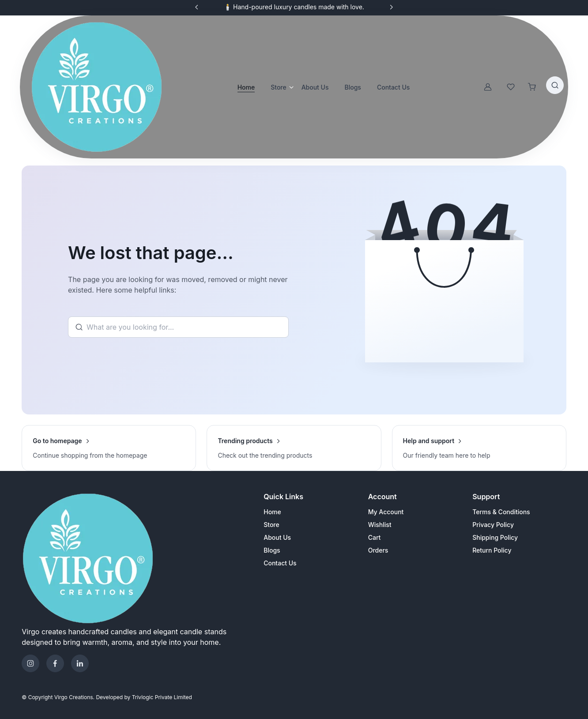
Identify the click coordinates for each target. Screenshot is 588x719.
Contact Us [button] (393, 87)
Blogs (272, 550)
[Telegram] (80, 663)
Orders (378, 550)
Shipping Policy (495, 537)
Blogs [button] (353, 87)
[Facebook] (55, 663)
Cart (375, 537)
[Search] (178, 327)
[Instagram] (30, 663)
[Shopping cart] (532, 87)
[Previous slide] (197, 7)
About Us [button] (315, 87)
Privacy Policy (493, 525)
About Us (277, 537)
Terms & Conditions (501, 512)
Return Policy (492, 550)
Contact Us (280, 563)
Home (246, 87)
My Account (386, 512)
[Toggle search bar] (555, 85)
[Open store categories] (290, 87)
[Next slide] (391, 7)
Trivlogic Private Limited (162, 697)
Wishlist (380, 525)
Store (279, 87)
